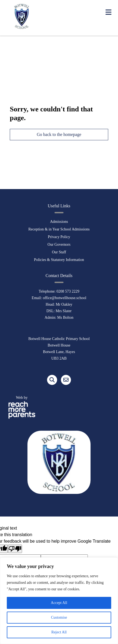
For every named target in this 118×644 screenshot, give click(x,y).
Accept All (59, 603)
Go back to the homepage (59, 134)
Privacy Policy (59, 237)
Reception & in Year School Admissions (59, 229)
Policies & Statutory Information (59, 260)
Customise (59, 617)
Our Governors (59, 244)
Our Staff (59, 252)
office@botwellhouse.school (64, 298)
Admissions (59, 222)
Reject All (59, 632)
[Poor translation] (15, 549)
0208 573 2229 (68, 291)
